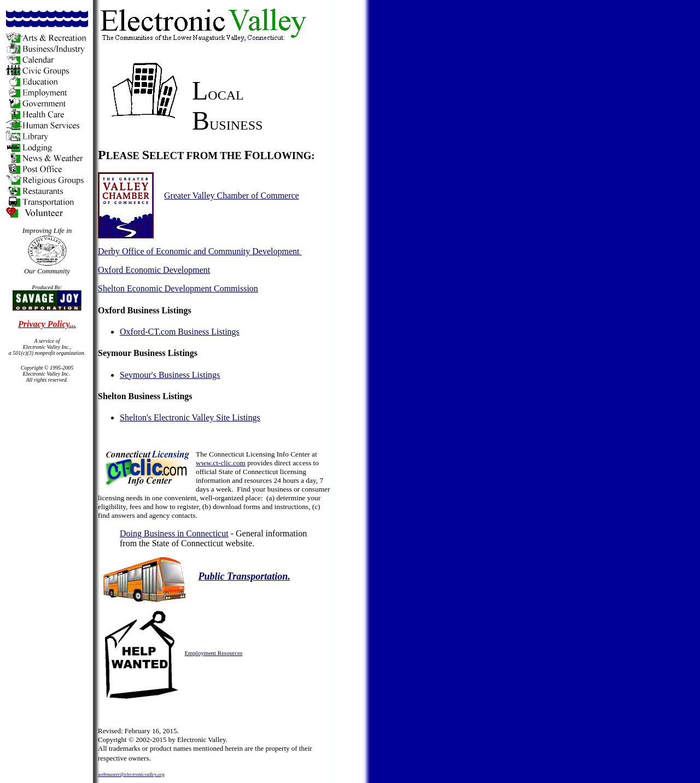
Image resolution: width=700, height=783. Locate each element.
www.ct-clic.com (221, 463)
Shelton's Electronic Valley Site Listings (190, 417)
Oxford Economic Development (154, 270)
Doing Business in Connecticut (174, 533)
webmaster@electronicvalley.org (131, 774)
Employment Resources (214, 653)
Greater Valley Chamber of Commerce (232, 195)
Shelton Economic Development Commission (178, 288)
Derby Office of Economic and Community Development (200, 251)
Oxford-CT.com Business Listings (180, 332)
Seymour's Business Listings (170, 375)
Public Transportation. (244, 576)
